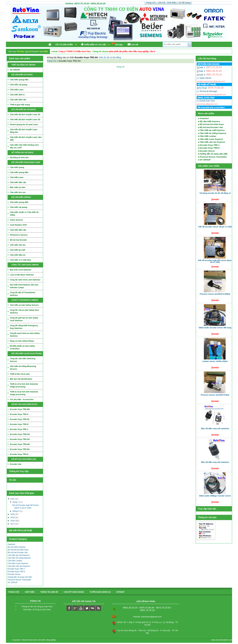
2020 (13, 514)
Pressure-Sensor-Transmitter (19, 580)
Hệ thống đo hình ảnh (19, 158)
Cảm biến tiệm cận (18, 100)
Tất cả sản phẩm (64, 45)
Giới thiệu (30, 592)
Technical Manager (207, 91)
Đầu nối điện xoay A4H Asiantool (215, 429)
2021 (13, 499)
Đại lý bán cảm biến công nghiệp (42, 640)
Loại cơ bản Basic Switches (22, 275)
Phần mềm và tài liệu (93, 44)
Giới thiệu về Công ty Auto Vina (37, 610)
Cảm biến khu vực (18, 192)
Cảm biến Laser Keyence (18, 563)
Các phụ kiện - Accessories (22, 399)
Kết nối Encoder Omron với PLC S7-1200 (215, 227)
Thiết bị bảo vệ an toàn (20, 374)
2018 (13, 521)
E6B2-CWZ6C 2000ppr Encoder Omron (215, 496)
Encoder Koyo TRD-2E (20, 419)
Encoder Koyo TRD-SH (20, 439)
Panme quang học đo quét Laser (24, 125)
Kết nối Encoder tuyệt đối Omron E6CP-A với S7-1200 (215, 261)
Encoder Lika (16, 464)
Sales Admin (204, 78)
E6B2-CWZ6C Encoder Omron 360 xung (215, 328)
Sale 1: (201, 67)
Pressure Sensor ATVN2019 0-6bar (215, 395)
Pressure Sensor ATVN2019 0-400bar (215, 294)
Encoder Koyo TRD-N (19, 424)
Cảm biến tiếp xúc (18, 255)
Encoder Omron (14, 574)
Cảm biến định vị (17, 95)
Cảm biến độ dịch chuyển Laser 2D (25, 120)
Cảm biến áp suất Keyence (19, 555)
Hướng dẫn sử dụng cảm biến (20, 577)
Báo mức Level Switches (21, 270)
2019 (13, 518)
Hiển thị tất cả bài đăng (110, 57)
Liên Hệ (133, 44)
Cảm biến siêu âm (18, 245)
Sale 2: (201, 71)
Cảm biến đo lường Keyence (19, 558)
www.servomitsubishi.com (222, 640)
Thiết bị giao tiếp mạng (20, 105)
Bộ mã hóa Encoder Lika (18, 552)
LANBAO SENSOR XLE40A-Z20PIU (215, 361)
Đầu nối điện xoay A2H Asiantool (215, 462)
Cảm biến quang (17, 167)
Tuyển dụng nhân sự (100, 592)
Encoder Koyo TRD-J (19, 429)
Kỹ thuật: (202, 88)
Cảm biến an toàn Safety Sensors (24, 305)
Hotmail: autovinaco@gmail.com (147, 617)
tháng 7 (16, 502)
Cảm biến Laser (17, 90)
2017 (13, 524)
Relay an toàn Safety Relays (22, 341)
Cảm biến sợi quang (19, 85)
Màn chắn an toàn (18, 187)
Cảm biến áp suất (17, 250)
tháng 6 (16, 511)
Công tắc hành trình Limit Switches (25, 280)
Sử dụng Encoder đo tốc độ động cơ (215, 193)
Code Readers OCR (18, 225)
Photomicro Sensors (19, 235)
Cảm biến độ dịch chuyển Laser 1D (25, 115)
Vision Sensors (16, 220)
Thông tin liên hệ (49, 592)
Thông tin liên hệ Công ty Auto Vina (37, 607)
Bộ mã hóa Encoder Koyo (18, 550)
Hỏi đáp (117, 44)
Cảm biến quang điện (19, 80)
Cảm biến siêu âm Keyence (19, 566)
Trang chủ (52, 61)
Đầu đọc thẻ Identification (21, 379)
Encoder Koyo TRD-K (19, 454)
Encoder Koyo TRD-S (19, 414)
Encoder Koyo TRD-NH (20, 444)
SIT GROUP (15, 70)
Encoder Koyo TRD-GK (20, 434)
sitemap (120, 592)
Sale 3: (201, 75)
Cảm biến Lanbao (15, 561)
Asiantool (11, 544)
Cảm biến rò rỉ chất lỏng (20, 260)
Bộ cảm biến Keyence (17, 547)
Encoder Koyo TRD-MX (20, 409)
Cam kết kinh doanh (74, 592)
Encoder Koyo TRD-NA (20, 449)
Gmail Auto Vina (206, 101)
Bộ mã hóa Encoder (18, 240)
